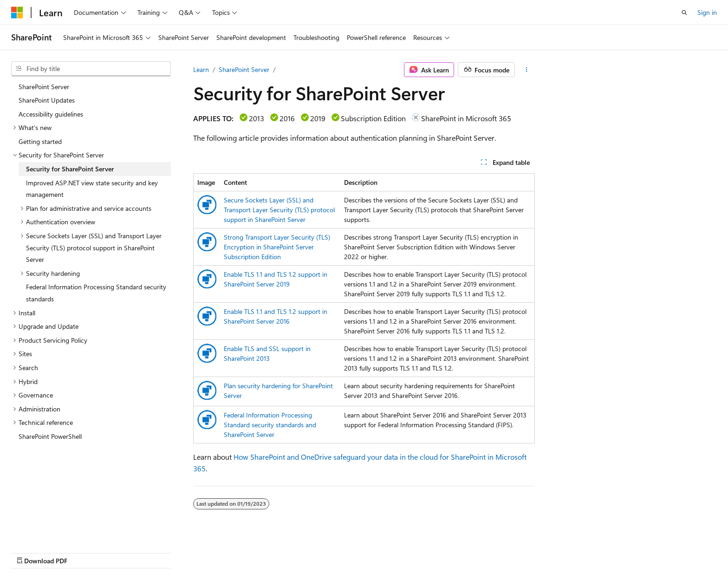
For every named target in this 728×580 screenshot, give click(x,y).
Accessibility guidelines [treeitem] (51, 114)
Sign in (707, 12)
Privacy (539, 551)
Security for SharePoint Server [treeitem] (70, 169)
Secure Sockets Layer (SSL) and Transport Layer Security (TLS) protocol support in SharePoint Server (279, 210)
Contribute (502, 551)
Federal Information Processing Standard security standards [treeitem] (96, 293)
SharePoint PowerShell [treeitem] (50, 436)
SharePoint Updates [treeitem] (47, 100)
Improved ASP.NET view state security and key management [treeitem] (92, 189)
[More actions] (527, 70)
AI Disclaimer (366, 551)
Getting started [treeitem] (40, 141)
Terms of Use (586, 551)
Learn (201, 69)
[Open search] (684, 13)
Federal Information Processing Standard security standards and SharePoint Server (270, 425)
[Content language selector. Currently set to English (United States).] (54, 551)
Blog (463, 551)
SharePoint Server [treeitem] (44, 87)
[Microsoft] (17, 13)
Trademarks (631, 551)
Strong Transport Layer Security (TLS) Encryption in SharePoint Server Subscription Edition (277, 247)
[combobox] (91, 69)
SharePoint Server (244, 69)
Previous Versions (421, 551)
